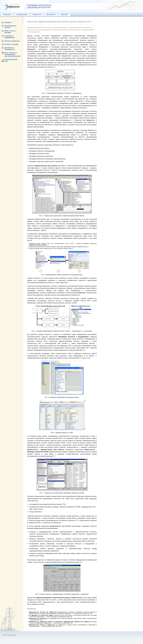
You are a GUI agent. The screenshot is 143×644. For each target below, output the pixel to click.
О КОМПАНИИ (22, 15)
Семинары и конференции (9, 37)
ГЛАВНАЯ (7, 15)
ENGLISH (64, 15)
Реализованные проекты (10, 27)
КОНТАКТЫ (51, 15)
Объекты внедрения (12, 41)
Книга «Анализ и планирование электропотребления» (13, 54)
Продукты (8, 22)
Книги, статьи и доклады (10, 32)
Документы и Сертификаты (10, 48)
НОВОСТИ (37, 15)
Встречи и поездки (11, 44)
